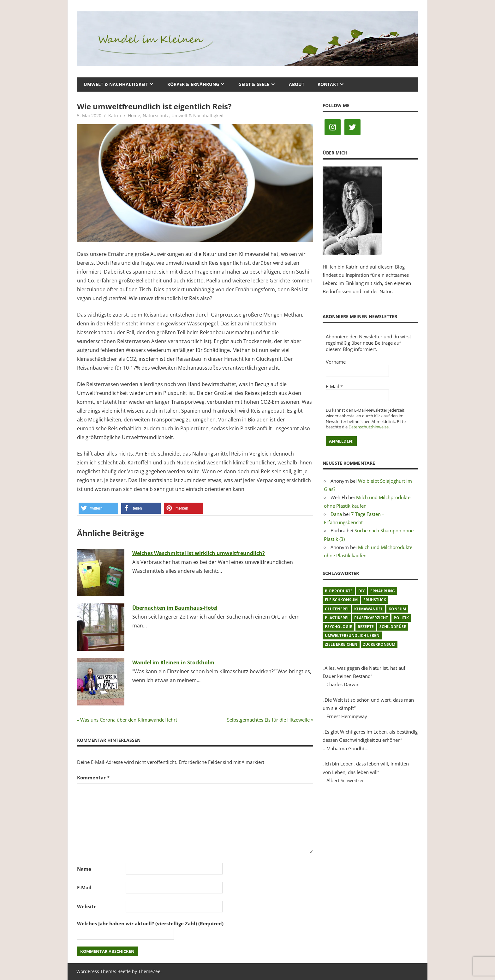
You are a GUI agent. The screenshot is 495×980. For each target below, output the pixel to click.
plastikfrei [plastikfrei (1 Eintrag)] (337, 618)
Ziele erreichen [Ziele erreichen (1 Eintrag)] (341, 644)
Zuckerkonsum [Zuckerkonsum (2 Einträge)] (379, 644)
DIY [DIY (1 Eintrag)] (361, 591)
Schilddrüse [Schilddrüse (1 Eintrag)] (393, 627)
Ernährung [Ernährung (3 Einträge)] (383, 591)
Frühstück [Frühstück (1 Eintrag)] (375, 600)
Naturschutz (156, 115)
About (297, 84)
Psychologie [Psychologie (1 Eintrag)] (338, 627)
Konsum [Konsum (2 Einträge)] (397, 609)
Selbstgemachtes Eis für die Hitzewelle (268, 720)
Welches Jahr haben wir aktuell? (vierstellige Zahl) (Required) (150, 923)
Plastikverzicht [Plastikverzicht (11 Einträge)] (371, 618)
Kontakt (328, 84)
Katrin (115, 115)
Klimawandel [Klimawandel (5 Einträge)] (369, 609)
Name (84, 869)
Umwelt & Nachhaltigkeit (116, 84)
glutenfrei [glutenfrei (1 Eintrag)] (337, 609)
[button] (98, 508)
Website (87, 906)
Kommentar (93, 777)
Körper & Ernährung (193, 84)
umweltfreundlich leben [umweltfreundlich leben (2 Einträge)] (352, 635)
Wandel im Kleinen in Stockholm (173, 662)
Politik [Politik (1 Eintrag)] (401, 618)
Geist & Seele (254, 84)
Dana (336, 514)
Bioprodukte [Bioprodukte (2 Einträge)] (339, 591)
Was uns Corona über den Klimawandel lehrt (128, 720)
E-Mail (84, 887)
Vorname (336, 362)
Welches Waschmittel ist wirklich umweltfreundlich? (199, 553)
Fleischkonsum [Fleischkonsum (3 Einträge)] (341, 600)
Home (134, 115)
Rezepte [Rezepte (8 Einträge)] (366, 627)
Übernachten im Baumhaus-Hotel (175, 608)
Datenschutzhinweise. (369, 427)
